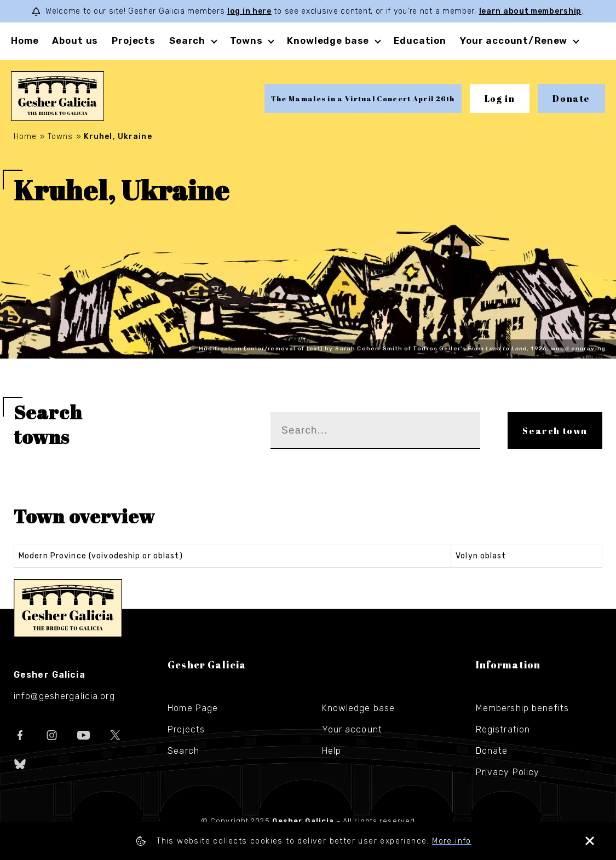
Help (332, 751)
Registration (503, 729)
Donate (571, 99)
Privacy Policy (508, 772)
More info (452, 841)
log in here (249, 11)
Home (25, 41)
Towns (246, 41)
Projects (134, 41)
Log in (500, 99)
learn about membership (530, 11)
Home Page (193, 708)
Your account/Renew (514, 41)
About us (75, 41)
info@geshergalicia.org (64, 696)
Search (187, 41)
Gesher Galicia (68, 608)
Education (420, 41)
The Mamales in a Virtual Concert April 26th (363, 99)
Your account (352, 729)
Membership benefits (522, 708)
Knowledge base (328, 41)
